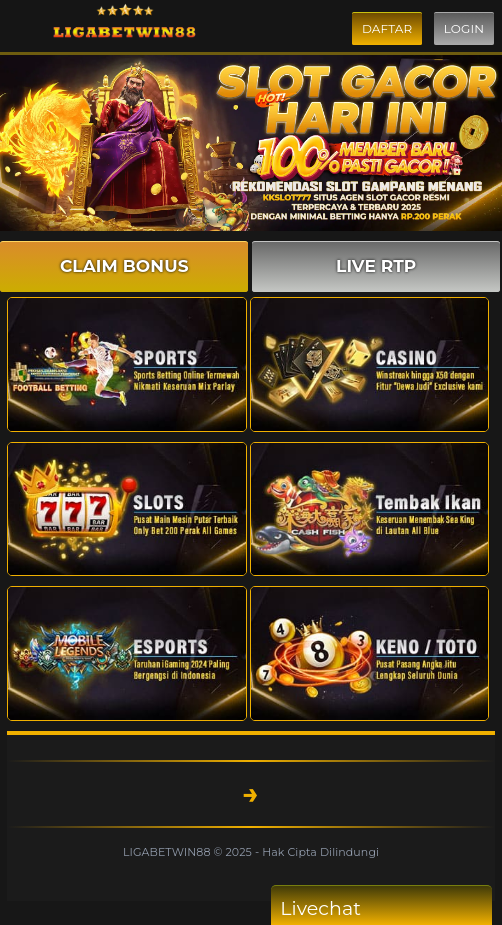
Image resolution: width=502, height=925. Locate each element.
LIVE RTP (376, 266)
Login (464, 28)
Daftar (387, 28)
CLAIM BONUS (124, 266)
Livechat (358, 908)
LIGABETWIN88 (168, 852)
